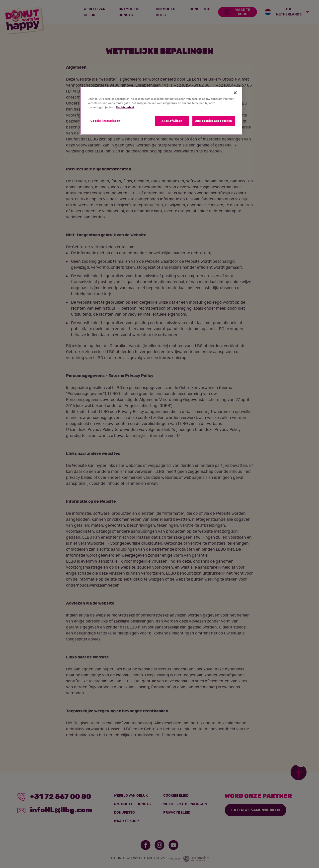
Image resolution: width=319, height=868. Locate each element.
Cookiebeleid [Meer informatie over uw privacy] (125, 107)
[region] (161, 111)
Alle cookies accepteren (214, 121)
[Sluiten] (235, 93)
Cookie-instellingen (105, 121)
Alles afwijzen (172, 121)
